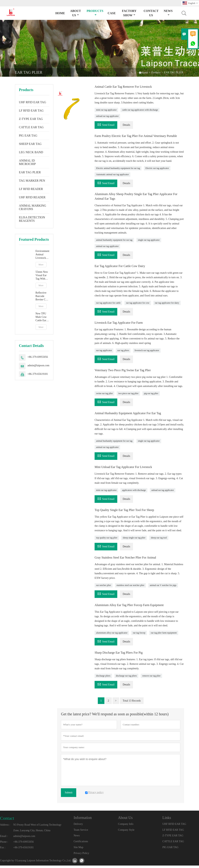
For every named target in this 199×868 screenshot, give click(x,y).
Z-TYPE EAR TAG (31, 119)
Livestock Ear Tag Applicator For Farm (121, 327)
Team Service (81, 832)
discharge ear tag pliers (126, 678)
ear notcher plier (104, 588)
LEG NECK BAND (31, 152)
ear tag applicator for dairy (167, 307)
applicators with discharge (134, 493)
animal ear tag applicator (107, 250)
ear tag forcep (139, 635)
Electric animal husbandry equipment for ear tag (118, 172)
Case (112, 13)
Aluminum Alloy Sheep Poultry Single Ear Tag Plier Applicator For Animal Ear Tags (138, 201)
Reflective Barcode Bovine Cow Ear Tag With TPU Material (42, 296)
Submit (68, 795)
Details (127, 125)
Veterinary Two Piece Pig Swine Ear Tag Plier (126, 374)
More (41, 265)
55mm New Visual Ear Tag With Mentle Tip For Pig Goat (42, 275)
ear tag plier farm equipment (164, 635)
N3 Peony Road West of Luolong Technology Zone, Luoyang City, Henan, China (37, 830)
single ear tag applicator (149, 244)
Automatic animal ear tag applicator (112, 179)
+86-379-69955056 (38, 357)
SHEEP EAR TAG (30, 144)
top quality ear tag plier (107, 541)
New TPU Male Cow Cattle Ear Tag (41, 317)
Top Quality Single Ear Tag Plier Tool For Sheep (128, 513)
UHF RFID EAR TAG (33, 102)
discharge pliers (103, 678)
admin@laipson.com (38, 365)
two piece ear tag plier (128, 397)
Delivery (78, 826)
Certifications (81, 844)
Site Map (78, 850)
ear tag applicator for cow (138, 307)
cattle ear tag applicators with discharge (140, 110)
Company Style (126, 832)
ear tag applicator (104, 354)
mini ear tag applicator (106, 110)
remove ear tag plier (151, 678)
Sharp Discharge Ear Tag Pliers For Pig (121, 655)
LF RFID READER (31, 189)
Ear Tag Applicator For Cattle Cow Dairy (123, 270)
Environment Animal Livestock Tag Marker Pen (42, 255)
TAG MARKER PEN (32, 181)
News (168, 13)
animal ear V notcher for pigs (163, 588)
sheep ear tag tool (159, 541)
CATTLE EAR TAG (31, 127)
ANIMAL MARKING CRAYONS (33, 207)
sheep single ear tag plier (134, 541)
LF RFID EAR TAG (31, 111)
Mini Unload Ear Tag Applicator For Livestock (127, 470)
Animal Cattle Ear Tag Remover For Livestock (126, 87)
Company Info (126, 826)
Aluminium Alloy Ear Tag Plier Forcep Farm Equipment (133, 608)
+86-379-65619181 (38, 374)
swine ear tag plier (104, 397)
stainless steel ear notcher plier (130, 588)
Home (60, 13)
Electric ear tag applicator (157, 172)
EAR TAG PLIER (30, 172)
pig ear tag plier (151, 397)
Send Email (106, 124)
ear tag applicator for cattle (108, 307)
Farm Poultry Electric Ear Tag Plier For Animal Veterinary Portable (134, 138)
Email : (4, 839)
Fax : (3, 850)
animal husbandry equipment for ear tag (114, 244)
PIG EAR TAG (28, 136)
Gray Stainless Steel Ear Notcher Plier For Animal (129, 560)
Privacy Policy (81, 856)
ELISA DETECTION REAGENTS (32, 219)
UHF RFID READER (32, 197)
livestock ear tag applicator (147, 354)
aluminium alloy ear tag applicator (112, 635)
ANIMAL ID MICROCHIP (27, 162)
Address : (5, 827)
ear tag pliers (123, 354)
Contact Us (151, 13)
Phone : (4, 844)
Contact (7, 821)
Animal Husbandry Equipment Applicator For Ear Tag (132, 417)
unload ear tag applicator (107, 116)
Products (95, 13)
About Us (76, 13)
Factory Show (129, 13)
